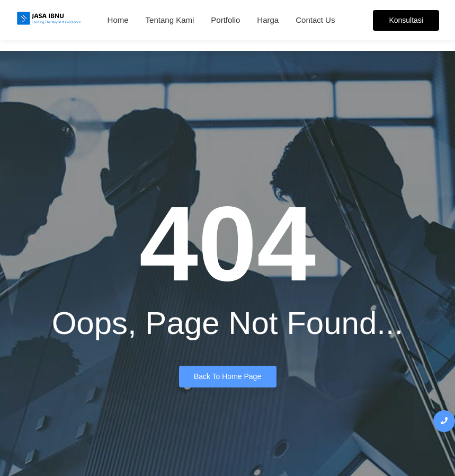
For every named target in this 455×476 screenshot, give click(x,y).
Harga (268, 20)
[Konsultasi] (406, 20)
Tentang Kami (170, 20)
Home (118, 20)
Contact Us (315, 20)
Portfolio (225, 20)
